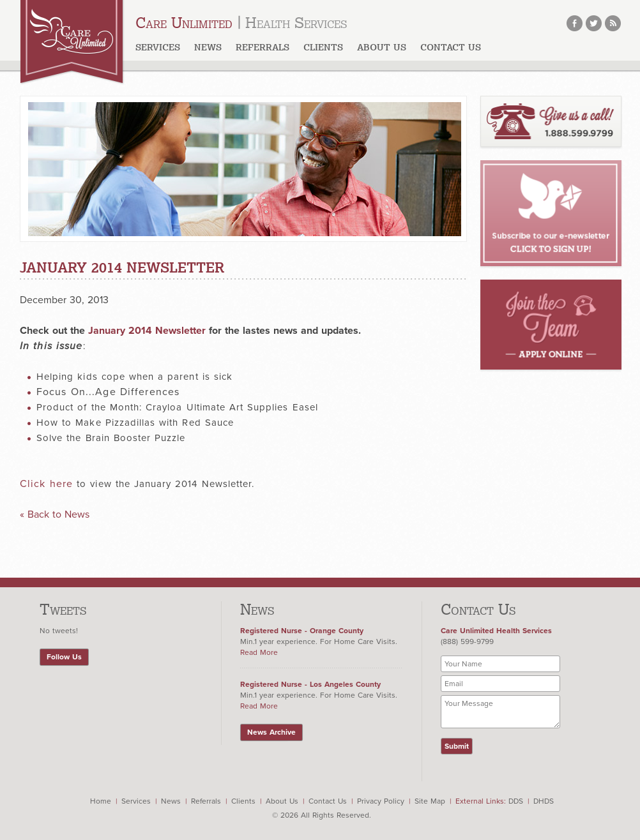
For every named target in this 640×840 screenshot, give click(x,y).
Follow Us (64, 657)
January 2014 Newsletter (147, 331)
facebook (575, 23)
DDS (516, 801)
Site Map (430, 801)
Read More (259, 652)
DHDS (544, 801)
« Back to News (55, 514)
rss (613, 23)
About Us (282, 801)
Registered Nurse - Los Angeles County (310, 684)
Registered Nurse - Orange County (302, 631)
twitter (594, 23)
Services (158, 47)
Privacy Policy (381, 801)
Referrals (263, 47)
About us (382, 47)
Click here (46, 484)
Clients (323, 47)
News (208, 47)
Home (101, 801)
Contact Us (451, 47)
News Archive (271, 732)
